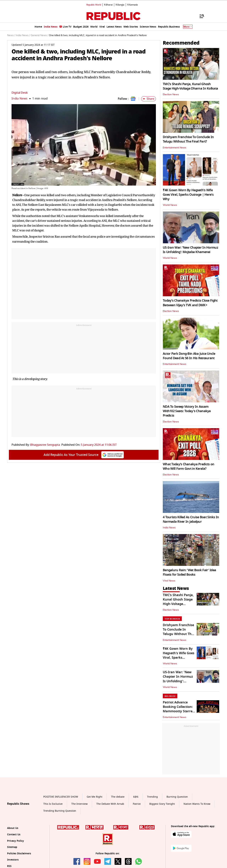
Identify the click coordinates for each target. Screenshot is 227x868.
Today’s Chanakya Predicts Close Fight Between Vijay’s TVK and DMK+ (190, 303)
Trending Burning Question (60, 811)
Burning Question (177, 797)
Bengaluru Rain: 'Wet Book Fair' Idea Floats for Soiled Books (189, 572)
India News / (23, 35)
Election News (171, 95)
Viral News (169, 581)
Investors (13, 860)
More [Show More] (188, 27)
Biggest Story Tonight (162, 804)
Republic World (94, 5)
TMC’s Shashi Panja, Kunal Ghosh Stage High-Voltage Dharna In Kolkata (190, 86)
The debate (118, 797)
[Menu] (200, 16)
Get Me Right (95, 797)
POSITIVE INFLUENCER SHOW (61, 797)
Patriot (137, 804)
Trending (152, 797)
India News (19, 99)
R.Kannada (133, 5)
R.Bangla (120, 5)
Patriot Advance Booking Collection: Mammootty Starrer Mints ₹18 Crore (178, 709)
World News (170, 205)
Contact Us (14, 834)
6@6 (136, 797)
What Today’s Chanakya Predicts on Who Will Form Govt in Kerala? (189, 466)
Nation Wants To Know (197, 804)
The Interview (79, 804)
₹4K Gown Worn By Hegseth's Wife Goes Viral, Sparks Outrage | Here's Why (188, 195)
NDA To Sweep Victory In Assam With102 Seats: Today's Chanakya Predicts (187, 411)
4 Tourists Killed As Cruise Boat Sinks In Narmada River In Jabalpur (191, 519)
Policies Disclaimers (19, 854)
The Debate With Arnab (110, 804)
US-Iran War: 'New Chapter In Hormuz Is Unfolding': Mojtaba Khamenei (190, 250)
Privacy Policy (16, 841)
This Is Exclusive (53, 804)
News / (11, 35)
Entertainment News (175, 148)
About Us (13, 828)
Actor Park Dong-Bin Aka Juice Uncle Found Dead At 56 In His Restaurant (189, 356)
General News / (39, 35)
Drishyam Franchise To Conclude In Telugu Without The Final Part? (188, 139)
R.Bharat (108, 5)
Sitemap (12, 847)
